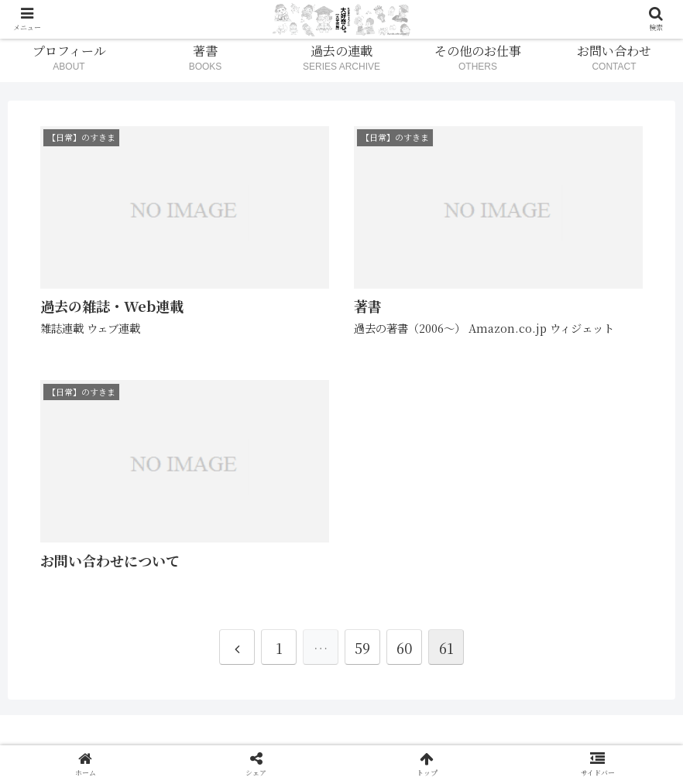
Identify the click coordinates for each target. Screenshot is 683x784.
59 (362, 648)
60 (404, 648)
